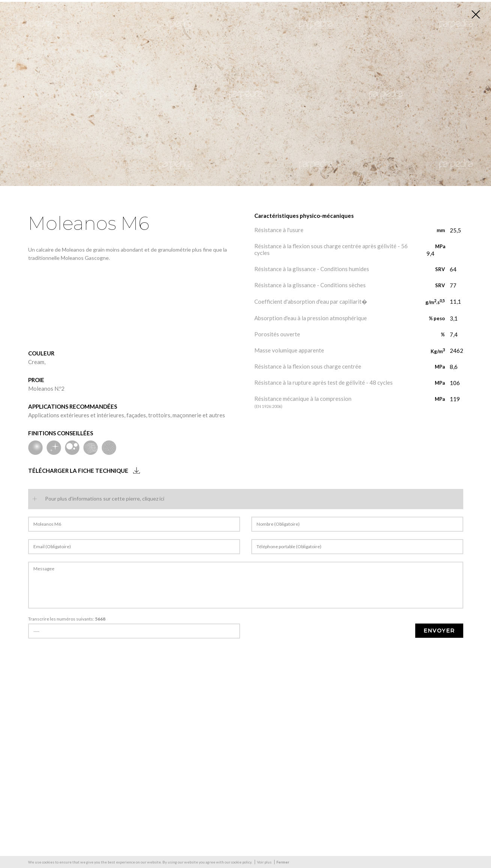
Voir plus (264, 862)
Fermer (283, 862)
